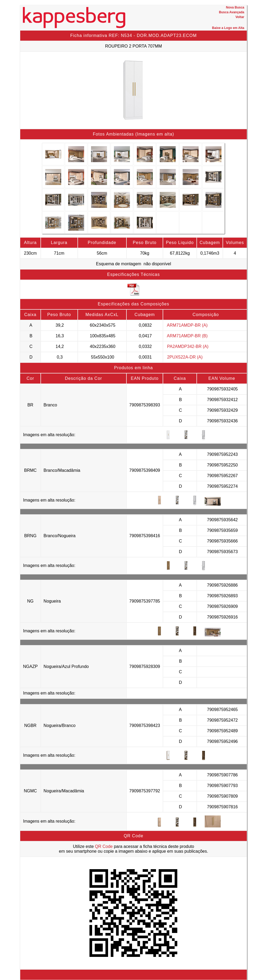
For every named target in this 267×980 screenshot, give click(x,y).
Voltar (240, 17)
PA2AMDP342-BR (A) (188, 346)
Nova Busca (235, 7)
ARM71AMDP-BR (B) (187, 336)
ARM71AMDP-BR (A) (187, 325)
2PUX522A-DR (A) (185, 357)
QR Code (104, 846)
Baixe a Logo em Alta (228, 28)
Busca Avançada (231, 12)
